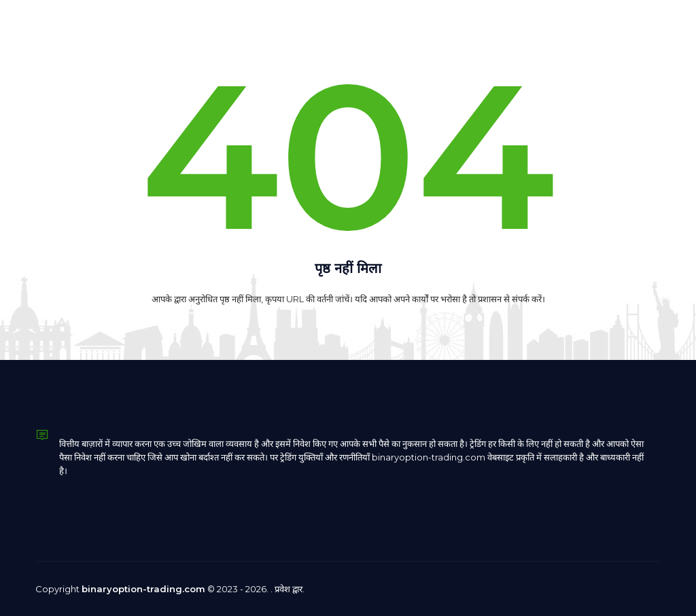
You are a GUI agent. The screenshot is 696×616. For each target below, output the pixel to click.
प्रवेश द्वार (289, 589)
